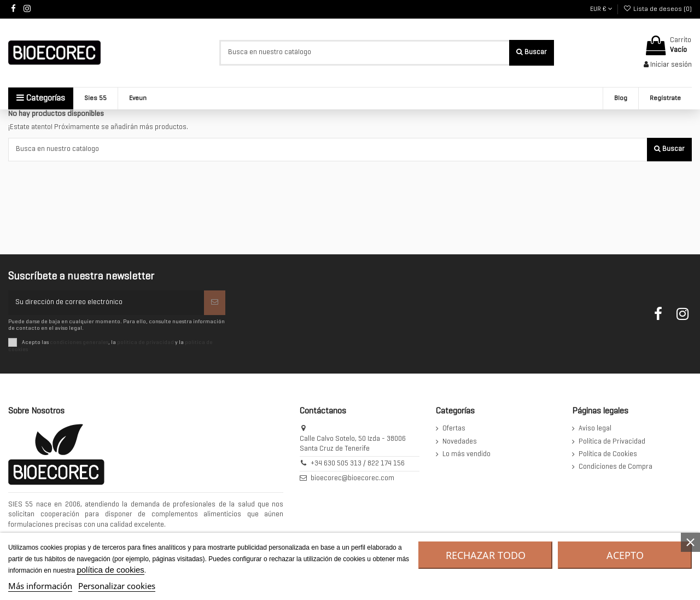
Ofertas (454, 429)
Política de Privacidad (612, 442)
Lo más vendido (466, 455)
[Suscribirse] (215, 303)
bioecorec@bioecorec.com (352, 479)
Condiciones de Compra (616, 467)
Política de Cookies (608, 455)
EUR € (601, 9)
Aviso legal (595, 429)
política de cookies (110, 570)
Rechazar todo (486, 555)
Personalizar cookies (117, 586)
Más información (40, 586)
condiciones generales (79, 343)
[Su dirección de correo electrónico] (106, 303)
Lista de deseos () (658, 9)
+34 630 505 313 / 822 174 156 (358, 464)
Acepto (625, 555)
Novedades (460, 442)
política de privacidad (145, 343)
